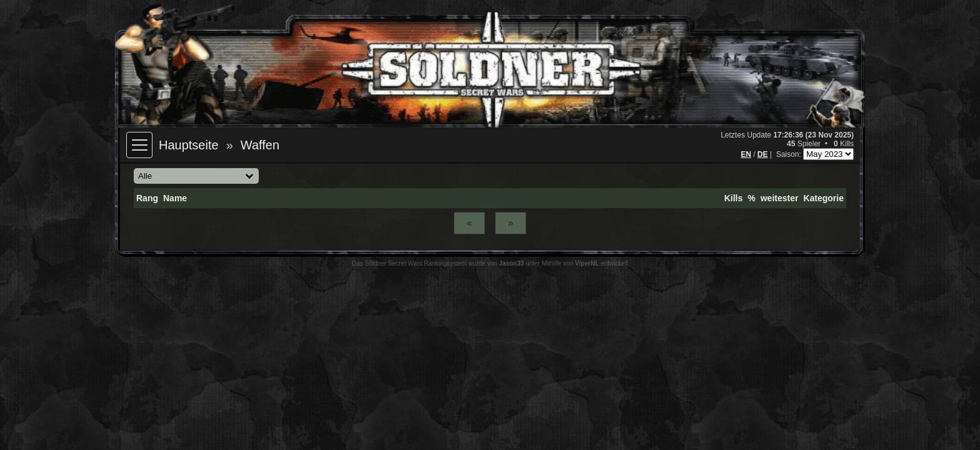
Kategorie (823, 198)
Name (175, 198)
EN (746, 154)
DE (763, 154)
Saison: (790, 154)
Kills (734, 198)
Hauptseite (189, 145)
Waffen (260, 145)
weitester (780, 198)
